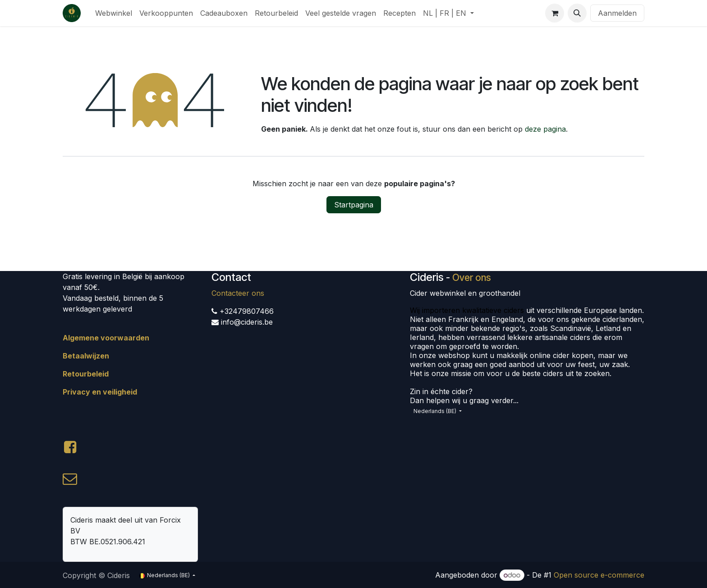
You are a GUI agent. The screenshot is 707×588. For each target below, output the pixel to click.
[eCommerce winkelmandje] (555, 13)
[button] (577, 13)
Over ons (472, 278)
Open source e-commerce (599, 575)
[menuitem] (114, 13)
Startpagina (354, 205)
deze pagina (545, 129)
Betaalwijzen (86, 356)
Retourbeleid (86, 374)
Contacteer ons (238, 293)
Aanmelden (617, 13)
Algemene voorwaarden (106, 338)
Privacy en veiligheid (100, 392)
